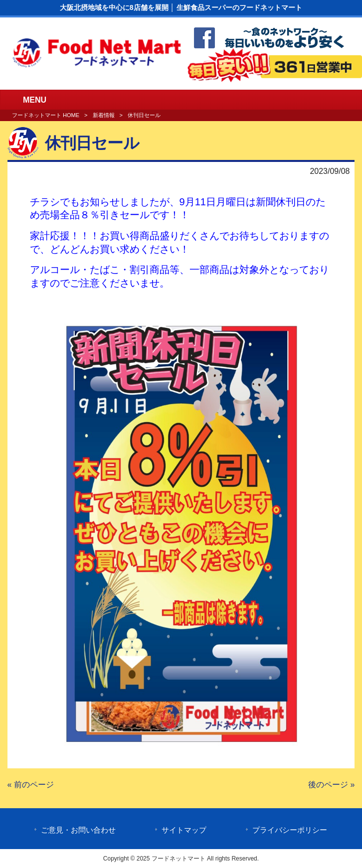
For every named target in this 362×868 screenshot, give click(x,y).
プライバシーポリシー (290, 830)
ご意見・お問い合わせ (78, 830)
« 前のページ (31, 785)
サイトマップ (184, 830)
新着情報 (104, 115)
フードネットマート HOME (46, 115)
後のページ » (331, 785)
